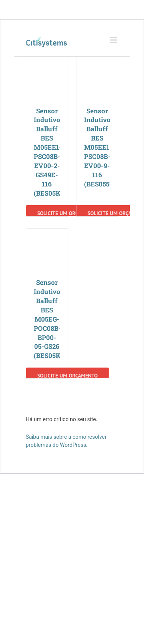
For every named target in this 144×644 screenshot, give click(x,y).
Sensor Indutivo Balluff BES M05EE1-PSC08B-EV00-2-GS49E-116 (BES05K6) (50, 152)
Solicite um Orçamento (67, 213)
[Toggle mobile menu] (114, 40)
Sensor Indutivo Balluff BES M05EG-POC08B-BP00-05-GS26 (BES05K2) (50, 319)
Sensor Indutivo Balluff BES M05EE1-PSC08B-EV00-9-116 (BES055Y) (100, 148)
